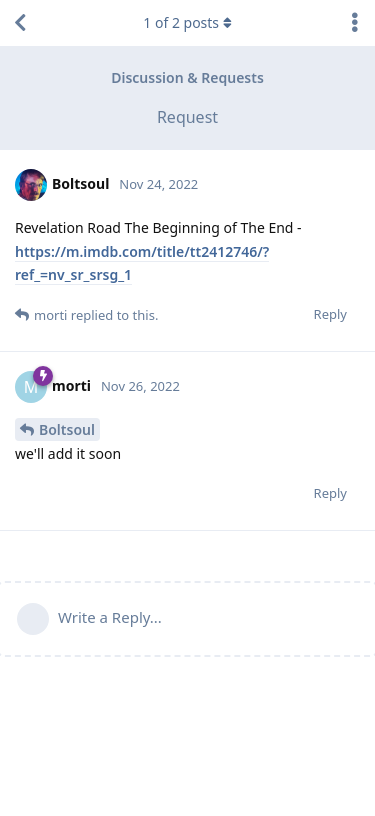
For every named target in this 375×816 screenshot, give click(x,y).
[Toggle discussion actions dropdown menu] (355, 23)
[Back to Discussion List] (20, 23)
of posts (187, 22)
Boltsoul (67, 429)
